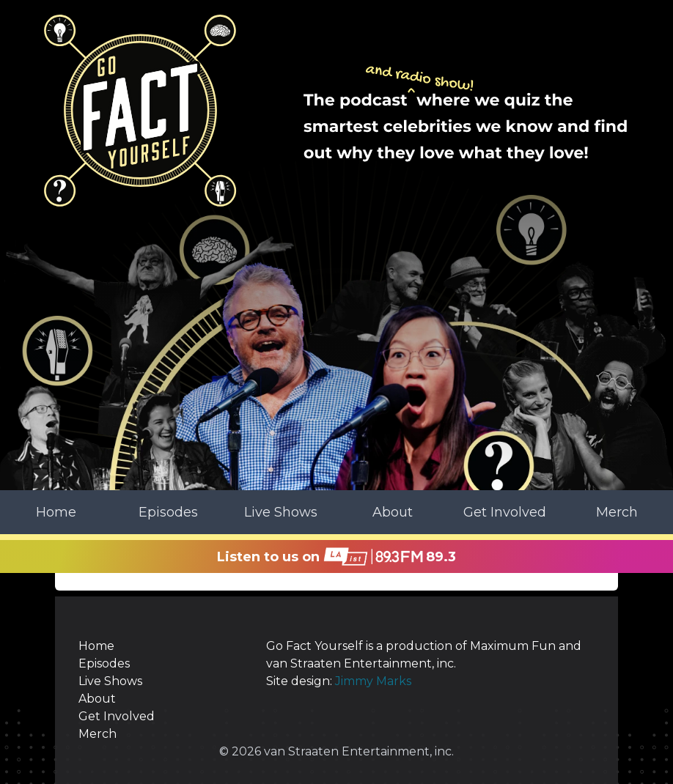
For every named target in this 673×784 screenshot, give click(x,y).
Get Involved (505, 512)
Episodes (168, 512)
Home (56, 512)
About (393, 512)
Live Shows (281, 512)
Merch (617, 512)
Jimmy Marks (373, 681)
